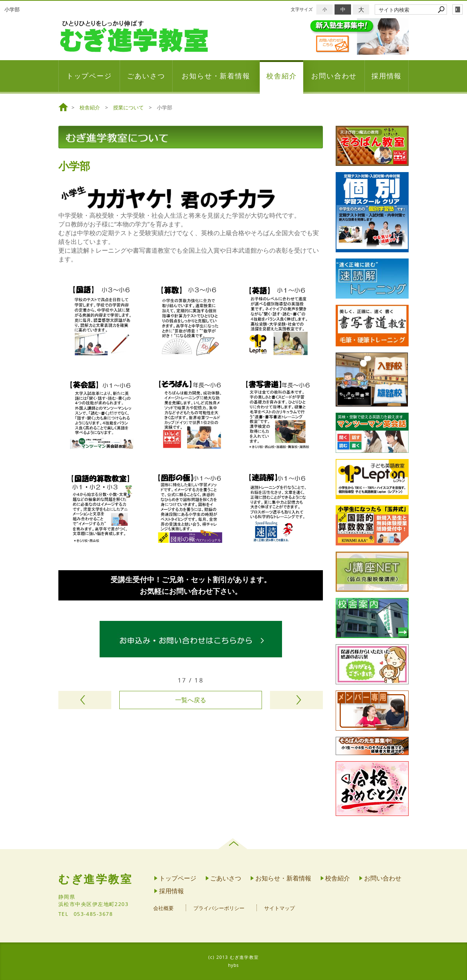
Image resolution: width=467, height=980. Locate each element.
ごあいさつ (146, 76)
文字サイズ (302, 9)
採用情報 (387, 76)
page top (234, 844)
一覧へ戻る (191, 700)
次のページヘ (296, 700)
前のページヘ (85, 700)
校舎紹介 (282, 76)
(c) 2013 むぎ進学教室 (233, 957)
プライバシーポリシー (219, 908)
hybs (234, 965)
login (458, 9)
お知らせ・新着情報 (216, 76)
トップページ (89, 76)
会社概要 (163, 908)
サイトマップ (279, 908)
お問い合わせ (334, 76)
